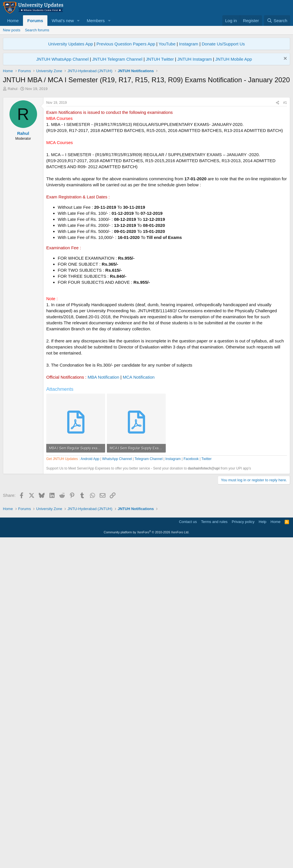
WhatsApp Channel (117, 623)
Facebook (191, 623)
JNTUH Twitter (160, 59)
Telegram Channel (149, 623)
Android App (90, 623)
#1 (285, 183)
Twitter (206, 623)
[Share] (277, 183)
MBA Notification (103, 458)
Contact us (188, 849)
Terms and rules (214, 849)
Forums (35, 21)
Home (13, 21)
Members (96, 21)
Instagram (189, 44)
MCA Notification (139, 458)
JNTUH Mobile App (234, 59)
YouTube (167, 44)
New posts (12, 30)
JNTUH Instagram (194, 59)
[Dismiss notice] (285, 59)
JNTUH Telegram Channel (117, 59)
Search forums (37, 30)
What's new (63, 21)
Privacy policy (243, 849)
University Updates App (71, 44)
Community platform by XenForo (146, 860)
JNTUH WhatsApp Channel (62, 59)
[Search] (277, 21)
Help (263, 849)
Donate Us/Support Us (223, 44)
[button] (78, 21)
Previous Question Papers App (126, 44)
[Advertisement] (146, 135)
